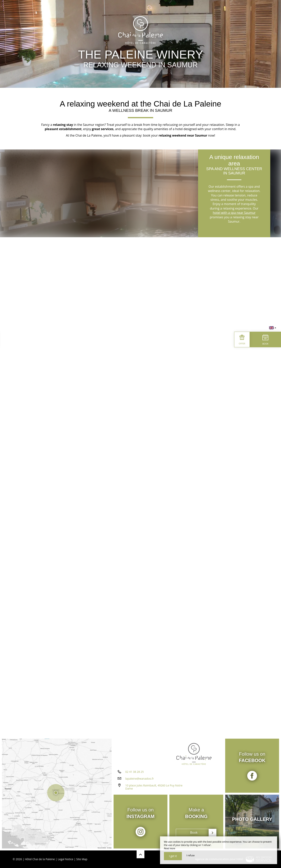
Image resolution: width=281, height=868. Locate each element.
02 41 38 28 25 (135, 772)
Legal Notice (66, 859)
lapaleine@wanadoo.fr (140, 779)
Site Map (82, 859)
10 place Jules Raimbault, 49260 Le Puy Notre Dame (154, 787)
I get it (173, 856)
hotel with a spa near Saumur (234, 213)
